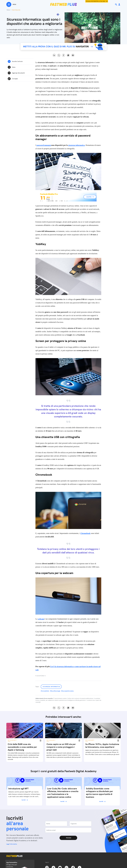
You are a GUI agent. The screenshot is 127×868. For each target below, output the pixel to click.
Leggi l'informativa (12, 844)
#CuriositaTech (45, 691)
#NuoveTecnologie (55, 691)
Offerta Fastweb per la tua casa (96, 1)
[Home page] (64, 4)
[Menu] (11, 4)
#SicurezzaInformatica (67, 691)
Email (73, 55)
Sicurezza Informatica (51, 687)
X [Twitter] (59, 55)
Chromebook (85, 533)
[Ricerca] (116, 5)
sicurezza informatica (76, 145)
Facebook (64, 55)
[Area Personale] (119, 5)
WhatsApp (68, 55)
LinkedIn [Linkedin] (54, 55)
